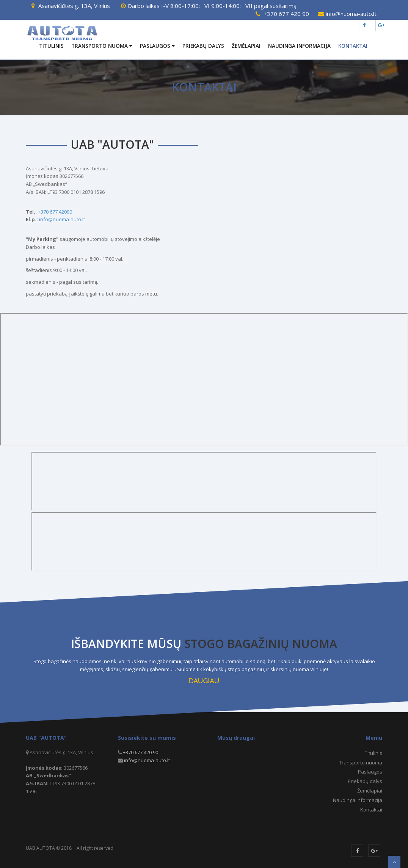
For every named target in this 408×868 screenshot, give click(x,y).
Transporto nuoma (102, 46)
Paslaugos (157, 46)
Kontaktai (353, 46)
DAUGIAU (204, 681)
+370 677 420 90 (286, 14)
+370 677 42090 (55, 212)
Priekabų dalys (203, 46)
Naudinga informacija (299, 46)
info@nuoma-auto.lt (351, 14)
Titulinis (51, 46)
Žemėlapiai (246, 46)
